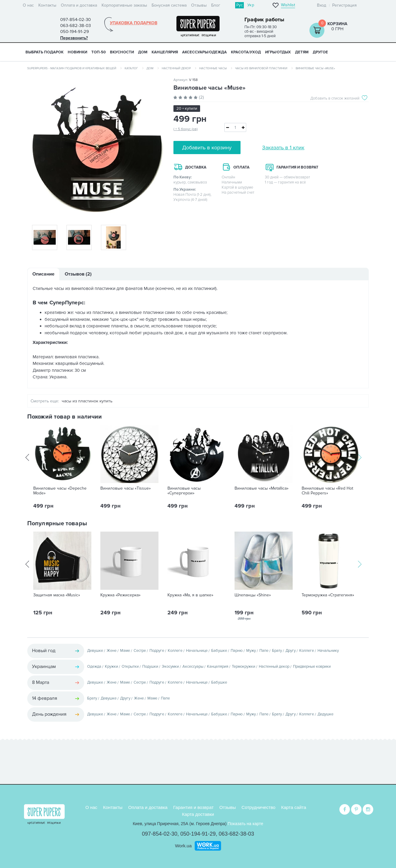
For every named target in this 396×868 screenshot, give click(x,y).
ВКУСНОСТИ (122, 52)
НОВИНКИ (77, 52)
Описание (43, 274)
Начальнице (197, 651)
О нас (28, 5)
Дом (150, 68)
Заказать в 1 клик (283, 148)
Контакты (47, 5)
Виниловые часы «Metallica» (262, 488)
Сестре (140, 651)
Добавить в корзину (207, 148)
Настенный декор (176, 68)
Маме (125, 651)
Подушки (150, 667)
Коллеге (175, 651)
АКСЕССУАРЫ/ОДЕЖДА (204, 52)
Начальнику (328, 651)
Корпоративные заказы (124, 5)
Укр (251, 5)
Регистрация (344, 5)
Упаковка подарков (134, 23)
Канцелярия (218, 667)
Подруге (157, 651)
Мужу (251, 651)
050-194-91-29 (198, 833)
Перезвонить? (74, 38)
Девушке (95, 651)
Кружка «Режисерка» (120, 595)
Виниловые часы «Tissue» (126, 488)
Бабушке (219, 651)
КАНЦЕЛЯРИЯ (165, 52)
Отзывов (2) (78, 274)
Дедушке (325, 714)
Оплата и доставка (79, 5)
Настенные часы (213, 68)
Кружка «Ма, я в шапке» (190, 595)
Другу (291, 651)
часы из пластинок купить (87, 401)
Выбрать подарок (44, 52)
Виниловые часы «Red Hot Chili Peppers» (327, 491)
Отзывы (199, 5)
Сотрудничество (258, 807)
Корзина (337, 24)
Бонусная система (169, 5)
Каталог (131, 68)
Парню (237, 651)
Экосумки (170, 667)
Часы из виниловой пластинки (261, 68)
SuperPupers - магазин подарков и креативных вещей (72, 68)
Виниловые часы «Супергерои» (184, 491)
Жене (112, 651)
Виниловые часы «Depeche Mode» (60, 491)
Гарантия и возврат (193, 807)
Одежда (94, 667)
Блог (216, 5)
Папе (264, 651)
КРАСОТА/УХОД (246, 52)
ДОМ (143, 52)
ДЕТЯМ (302, 52)
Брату (277, 651)
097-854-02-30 (160, 833)
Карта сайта (294, 807)
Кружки (111, 667)
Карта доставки (198, 814)
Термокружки (244, 667)
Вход (322, 5)
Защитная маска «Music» (57, 595)
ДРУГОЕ (320, 52)
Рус (239, 5)
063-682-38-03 (236, 833)
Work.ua (183, 845)
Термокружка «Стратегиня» (328, 595)
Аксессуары (193, 667)
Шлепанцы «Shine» (253, 595)
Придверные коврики (312, 667)
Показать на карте (245, 823)
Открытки (130, 667)
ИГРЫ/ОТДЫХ (278, 52)
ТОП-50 (99, 52)
